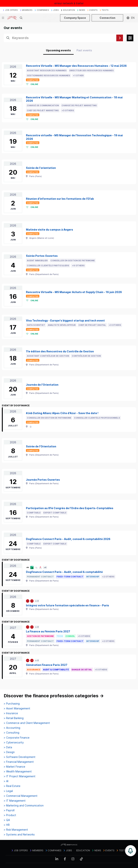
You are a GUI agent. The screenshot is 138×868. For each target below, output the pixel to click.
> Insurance (11, 713)
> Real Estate (12, 786)
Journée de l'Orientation (42, 385)
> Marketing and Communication (24, 806)
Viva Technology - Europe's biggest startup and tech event (65, 320)
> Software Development (20, 757)
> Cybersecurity (14, 742)
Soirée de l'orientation (41, 168)
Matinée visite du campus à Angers (50, 230)
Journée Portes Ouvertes (43, 480)
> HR (7, 825)
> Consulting (11, 733)
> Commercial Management (21, 796)
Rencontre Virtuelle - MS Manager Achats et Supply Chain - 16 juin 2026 (74, 292)
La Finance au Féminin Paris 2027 (48, 631)
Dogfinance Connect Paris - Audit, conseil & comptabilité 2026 (68, 539)
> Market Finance (14, 767)
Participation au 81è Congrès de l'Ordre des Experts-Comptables (70, 508)
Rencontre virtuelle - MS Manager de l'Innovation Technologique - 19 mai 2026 (74, 137)
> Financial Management (19, 762)
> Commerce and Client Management (27, 723)
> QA (7, 820)
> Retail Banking (14, 718)
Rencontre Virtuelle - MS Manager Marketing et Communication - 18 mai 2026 (74, 99)
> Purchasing (12, 704)
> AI (6, 781)
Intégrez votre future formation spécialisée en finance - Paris (68, 605)
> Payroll (9, 810)
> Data (8, 747)
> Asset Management (17, 708)
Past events (84, 50)
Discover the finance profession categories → (54, 696)
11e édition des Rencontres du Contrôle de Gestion (60, 351)
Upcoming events (58, 50)
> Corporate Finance (17, 738)
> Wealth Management (18, 771)
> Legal (8, 791)
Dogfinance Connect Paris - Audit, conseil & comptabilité (64, 572)
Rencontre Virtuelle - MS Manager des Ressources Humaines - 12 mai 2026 (76, 66)
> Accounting (12, 728)
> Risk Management (16, 830)
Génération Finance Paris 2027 (47, 665)
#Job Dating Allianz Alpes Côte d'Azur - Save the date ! (62, 413)
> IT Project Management (20, 776)
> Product (10, 815)
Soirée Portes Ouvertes (42, 256)
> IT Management (15, 801)
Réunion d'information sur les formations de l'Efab (60, 199)
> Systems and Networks (19, 835)
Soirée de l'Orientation (41, 446)
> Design (9, 752)
